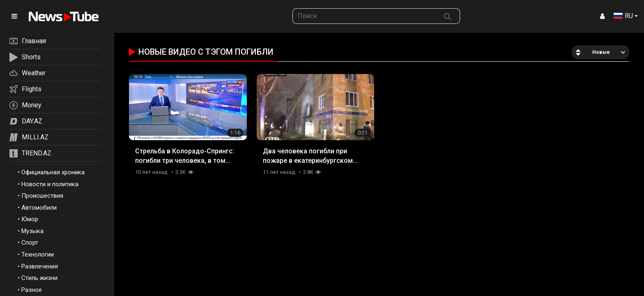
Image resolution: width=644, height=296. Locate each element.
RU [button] (623, 16)
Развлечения (40, 266)
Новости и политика (50, 184)
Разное (32, 290)
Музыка (32, 231)
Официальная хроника (53, 172)
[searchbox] (364, 16)
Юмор (30, 219)
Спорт (30, 243)
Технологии (38, 254)
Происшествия (42, 196)
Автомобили (39, 208)
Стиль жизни (39, 278)
